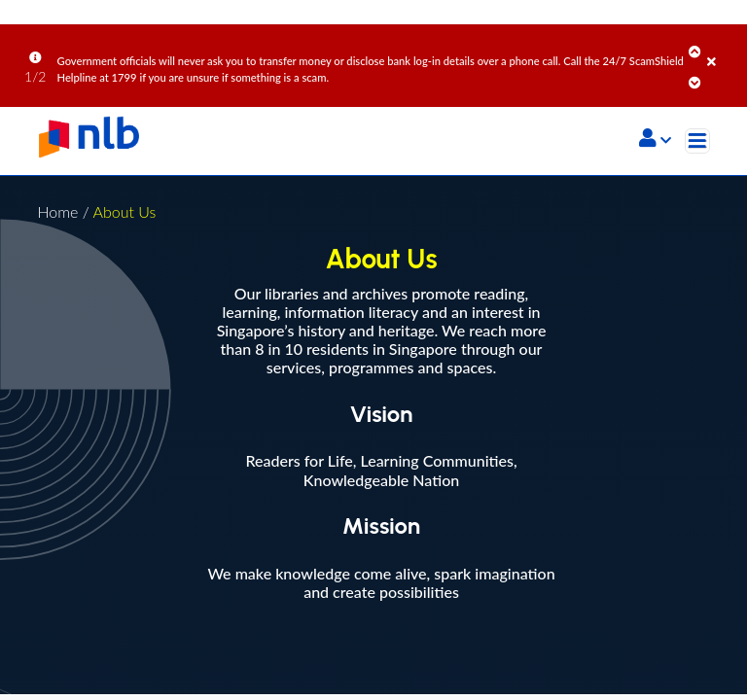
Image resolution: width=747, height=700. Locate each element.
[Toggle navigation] (697, 141)
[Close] (724, 48)
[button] (655, 140)
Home (57, 211)
